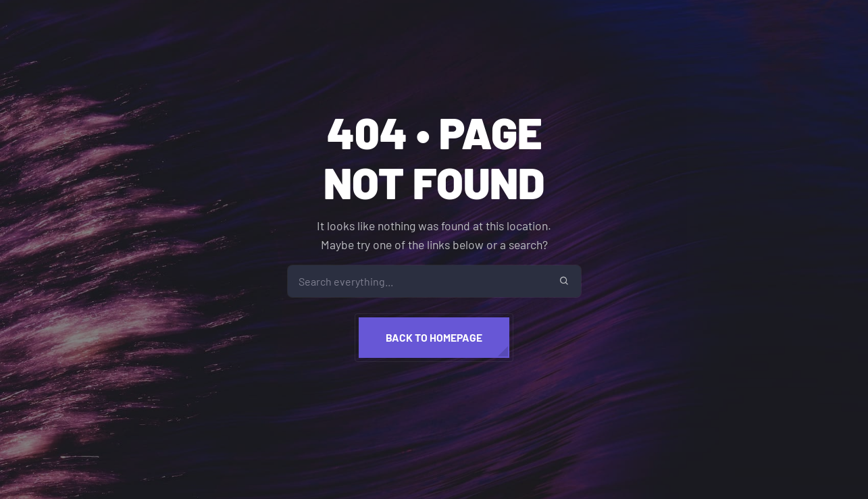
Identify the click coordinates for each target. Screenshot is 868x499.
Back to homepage (434, 337)
